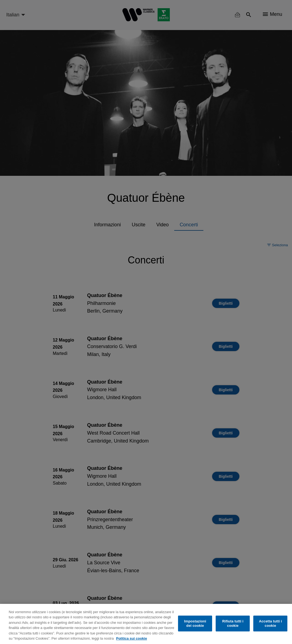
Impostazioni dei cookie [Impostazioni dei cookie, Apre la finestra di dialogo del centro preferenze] (195, 623)
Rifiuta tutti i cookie (233, 623)
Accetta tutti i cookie (270, 623)
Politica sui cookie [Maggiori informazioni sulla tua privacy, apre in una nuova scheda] (132, 638)
